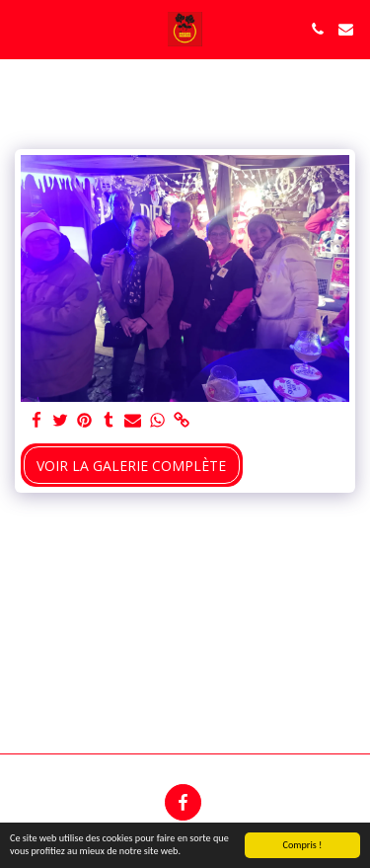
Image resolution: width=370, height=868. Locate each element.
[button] (22, 28)
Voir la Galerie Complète (131, 466)
